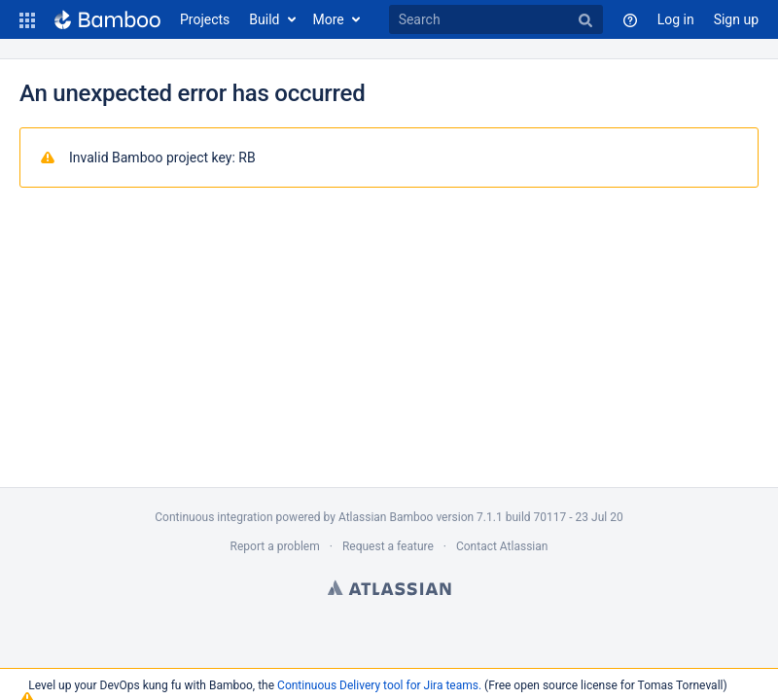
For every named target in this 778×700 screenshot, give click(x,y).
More (329, 19)
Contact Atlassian (502, 546)
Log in (676, 19)
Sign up (736, 19)
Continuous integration (213, 517)
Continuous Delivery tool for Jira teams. (379, 685)
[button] (27, 19)
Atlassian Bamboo (386, 517)
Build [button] (264, 19)
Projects (205, 19)
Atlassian (389, 587)
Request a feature (388, 546)
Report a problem (275, 546)
